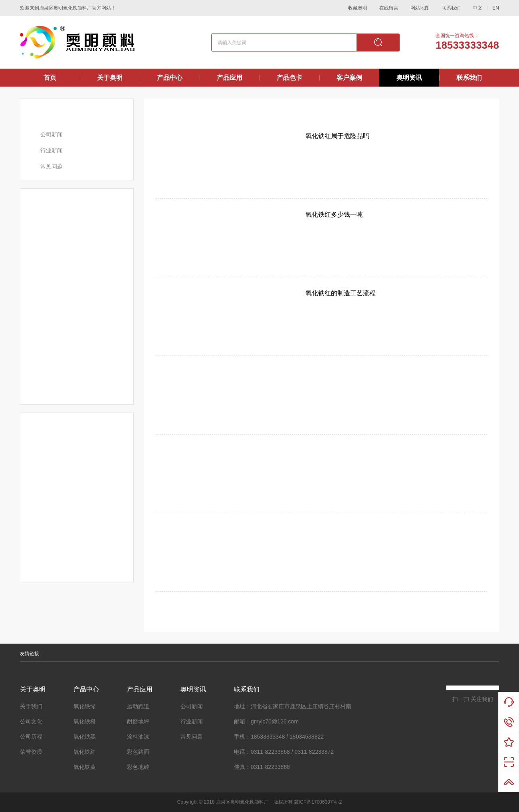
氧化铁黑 (85, 737)
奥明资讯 (409, 78)
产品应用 (230, 78)
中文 (477, 8)
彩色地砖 (138, 767)
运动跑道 (138, 706)
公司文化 (31, 721)
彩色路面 (138, 752)
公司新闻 (52, 134)
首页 (50, 78)
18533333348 (467, 45)
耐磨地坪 (138, 721)
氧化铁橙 (85, 721)
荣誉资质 (31, 752)
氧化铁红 (85, 752)
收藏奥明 (358, 8)
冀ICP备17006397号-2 (318, 802)
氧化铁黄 (85, 767)
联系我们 (451, 8)
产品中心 (170, 78)
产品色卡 (289, 78)
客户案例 (349, 78)
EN (496, 8)
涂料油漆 (138, 737)
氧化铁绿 (85, 706)
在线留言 (389, 8)
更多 (121, 197)
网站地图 (420, 8)
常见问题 (52, 166)
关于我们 (31, 706)
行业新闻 (52, 150)
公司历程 (31, 737)
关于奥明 (110, 78)
